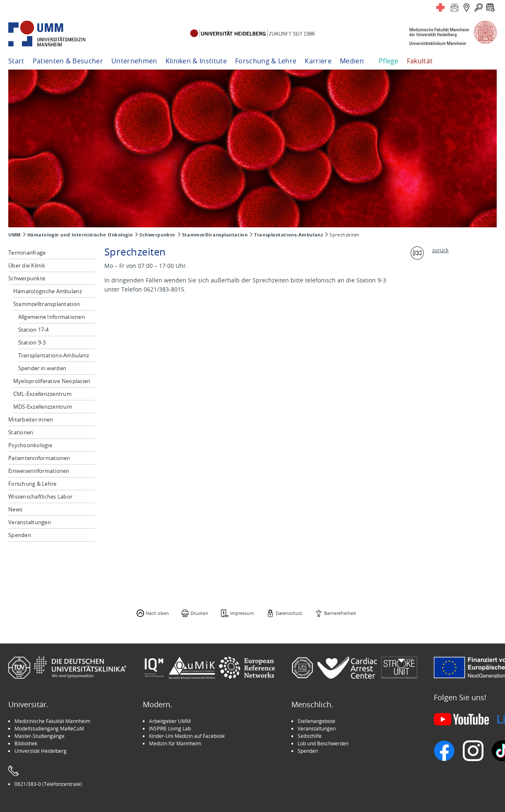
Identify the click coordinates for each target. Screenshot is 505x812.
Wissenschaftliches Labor (40, 496)
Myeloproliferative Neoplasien (52, 381)
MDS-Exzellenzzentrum (43, 407)
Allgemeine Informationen (52, 317)
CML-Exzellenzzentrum (42, 394)
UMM (14, 235)
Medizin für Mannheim (175, 743)
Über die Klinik (27, 265)
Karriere (318, 61)
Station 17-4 (34, 330)
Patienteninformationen (39, 458)
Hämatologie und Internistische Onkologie (80, 235)
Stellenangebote (316, 721)
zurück (440, 250)
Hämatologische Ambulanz (48, 291)
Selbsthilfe (310, 736)
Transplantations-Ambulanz (289, 235)
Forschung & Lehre (266, 61)
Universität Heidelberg (41, 751)
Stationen (21, 432)
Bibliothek (26, 743)
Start (16, 61)
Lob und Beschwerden (323, 743)
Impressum (242, 613)
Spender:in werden (42, 368)
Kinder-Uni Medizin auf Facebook (187, 736)
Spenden (20, 535)
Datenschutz (289, 613)
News (15, 509)
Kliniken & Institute (196, 61)
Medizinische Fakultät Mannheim (52, 721)
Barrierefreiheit (340, 613)
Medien (352, 61)
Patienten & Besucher (68, 61)
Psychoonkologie (30, 445)
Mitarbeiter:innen (31, 419)
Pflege (389, 61)
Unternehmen (134, 61)
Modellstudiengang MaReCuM (49, 728)
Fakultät (420, 61)
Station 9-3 (32, 342)
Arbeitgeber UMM (170, 721)
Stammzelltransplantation (215, 235)
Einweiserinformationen (39, 471)
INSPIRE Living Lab (170, 728)
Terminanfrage (27, 253)
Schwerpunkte (158, 235)
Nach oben (157, 613)
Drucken (199, 613)
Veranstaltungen (30, 522)
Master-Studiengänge (40, 736)
